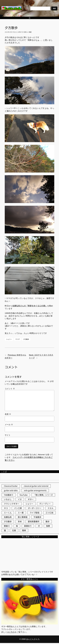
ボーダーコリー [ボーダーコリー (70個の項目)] (35, 508)
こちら (12, 632)
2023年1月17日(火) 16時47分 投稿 (16, 32)
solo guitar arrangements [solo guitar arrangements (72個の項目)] (35, 490)
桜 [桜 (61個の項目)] (17, 526)
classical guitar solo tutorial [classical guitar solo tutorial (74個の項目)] (36, 486)
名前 (8, 414)
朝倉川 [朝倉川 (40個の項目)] (7, 526)
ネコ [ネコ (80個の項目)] (6, 508)
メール (9, 425)
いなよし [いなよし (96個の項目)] (8, 499)
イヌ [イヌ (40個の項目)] (20, 499)
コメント (10, 389)
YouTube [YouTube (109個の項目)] (24, 495)
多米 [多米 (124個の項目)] (20, 521)
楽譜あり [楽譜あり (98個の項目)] (28, 526)
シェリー (9, 339)
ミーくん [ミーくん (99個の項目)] (8, 513)
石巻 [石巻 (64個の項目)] (14, 530)
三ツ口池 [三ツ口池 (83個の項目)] (49, 513)
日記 (30, 32)
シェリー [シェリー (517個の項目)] (29, 504)
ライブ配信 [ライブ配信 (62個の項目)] (35, 513)
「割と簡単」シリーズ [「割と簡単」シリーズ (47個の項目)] (43, 495)
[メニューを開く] (30, 18)
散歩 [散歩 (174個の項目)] (48, 521)
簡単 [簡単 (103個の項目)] (24, 530)
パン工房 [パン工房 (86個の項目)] (18, 508)
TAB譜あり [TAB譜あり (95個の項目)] (9, 495)
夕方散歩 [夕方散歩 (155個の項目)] (8, 521)
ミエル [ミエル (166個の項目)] (50, 508)
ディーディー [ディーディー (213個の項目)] (45, 504)
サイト (8, 435)
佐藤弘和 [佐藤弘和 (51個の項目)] (8, 517)
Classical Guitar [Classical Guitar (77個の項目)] (11, 486)
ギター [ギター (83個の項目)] (31, 499)
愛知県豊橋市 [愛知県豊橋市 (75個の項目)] (34, 521)
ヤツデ (18, 339)
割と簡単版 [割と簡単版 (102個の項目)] (23, 517)
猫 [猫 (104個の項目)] (5, 530)
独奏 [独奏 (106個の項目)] (48, 526)
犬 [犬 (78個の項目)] (39, 526)
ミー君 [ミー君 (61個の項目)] (21, 513)
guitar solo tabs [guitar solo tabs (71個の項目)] (11, 490)
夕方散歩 (26, 339)
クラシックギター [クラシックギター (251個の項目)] (12, 504)
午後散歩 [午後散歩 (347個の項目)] (37, 517)
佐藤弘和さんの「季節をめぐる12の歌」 (30, 306)
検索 (54, 8)
